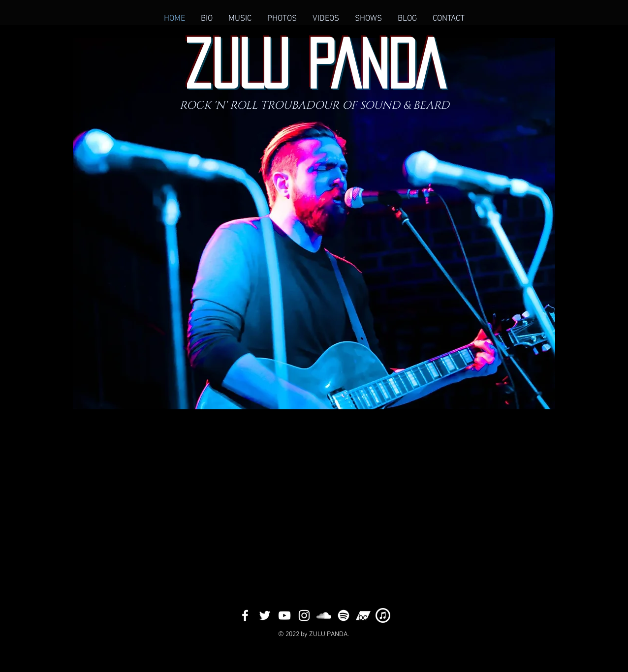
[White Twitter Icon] (265, 615)
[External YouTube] (427, 506)
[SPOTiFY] (344, 615)
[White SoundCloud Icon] (324, 615)
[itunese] (383, 615)
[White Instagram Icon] (304, 615)
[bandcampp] (363, 615)
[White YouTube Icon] (284, 615)
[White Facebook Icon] (245, 615)
